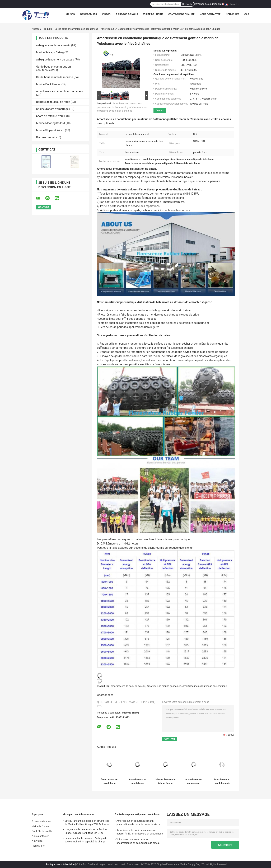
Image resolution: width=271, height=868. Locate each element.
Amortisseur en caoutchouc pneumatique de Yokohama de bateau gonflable (109, 781)
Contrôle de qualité (181, 14)
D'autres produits (46, 137)
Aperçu (36, 29)
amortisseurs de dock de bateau (128, 686)
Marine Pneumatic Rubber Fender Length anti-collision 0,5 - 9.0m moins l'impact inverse (165, 781)
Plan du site (38, 846)
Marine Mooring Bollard (50, 123)
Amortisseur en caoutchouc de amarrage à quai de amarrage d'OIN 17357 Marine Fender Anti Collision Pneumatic (222, 781)
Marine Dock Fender (48, 84)
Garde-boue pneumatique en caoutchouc (76, 29)
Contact (160, 110)
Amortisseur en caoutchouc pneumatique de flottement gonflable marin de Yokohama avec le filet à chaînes (122, 107)
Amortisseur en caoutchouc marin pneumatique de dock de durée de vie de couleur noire (138, 823)
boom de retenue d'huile (51, 116)
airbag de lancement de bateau (55, 60)
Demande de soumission (207, 4)
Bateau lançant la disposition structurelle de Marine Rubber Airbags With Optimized (87, 823)
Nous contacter (210, 14)
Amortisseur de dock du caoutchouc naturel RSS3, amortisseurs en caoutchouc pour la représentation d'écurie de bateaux (140, 832)
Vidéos (106, 14)
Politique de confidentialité (60, 864)
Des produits (88, 14)
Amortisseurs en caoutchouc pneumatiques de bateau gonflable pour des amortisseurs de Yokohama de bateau (137, 781)
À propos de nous (127, 14)
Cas (247, 14)
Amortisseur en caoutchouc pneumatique (205, 686)
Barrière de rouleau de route (53, 102)
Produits (47, 29)
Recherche (187, 4)
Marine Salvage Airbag (50, 52)
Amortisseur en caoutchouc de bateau (60, 91)
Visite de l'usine (153, 14)
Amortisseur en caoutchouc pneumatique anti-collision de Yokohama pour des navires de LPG (194, 781)
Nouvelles (232, 14)
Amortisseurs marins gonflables (164, 686)
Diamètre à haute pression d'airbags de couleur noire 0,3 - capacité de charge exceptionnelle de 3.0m (86, 840)
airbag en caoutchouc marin (53, 45)
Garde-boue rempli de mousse (55, 77)
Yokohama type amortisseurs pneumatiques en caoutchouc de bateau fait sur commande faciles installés (138, 842)
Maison (70, 14)
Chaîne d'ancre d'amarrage (52, 109)
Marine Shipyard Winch (50, 130)
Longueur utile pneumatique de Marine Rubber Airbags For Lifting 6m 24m (86, 831)
